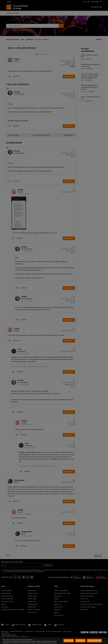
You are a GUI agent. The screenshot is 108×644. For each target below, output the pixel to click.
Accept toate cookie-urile (94, 641)
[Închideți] (105, 640)
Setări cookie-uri (69, 641)
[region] (54, 641)
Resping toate (80, 641)
